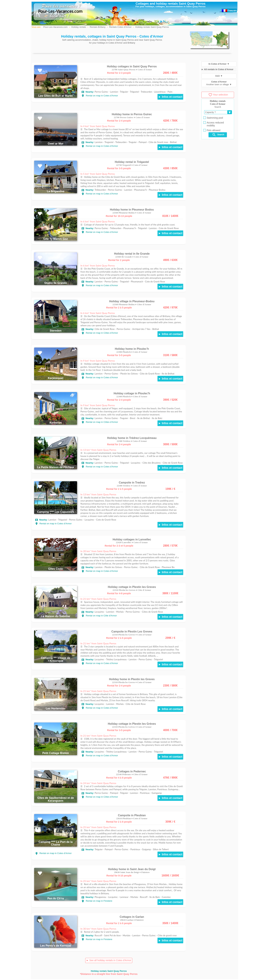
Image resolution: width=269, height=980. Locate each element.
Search (218, 135)
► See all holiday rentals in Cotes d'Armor (109, 960)
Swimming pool (213, 118)
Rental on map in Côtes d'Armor (100, 333)
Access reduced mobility (214, 124)
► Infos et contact (170, 97)
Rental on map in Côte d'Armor (99, 616)
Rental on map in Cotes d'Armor (100, 96)
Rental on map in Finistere (97, 901)
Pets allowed (212, 130)
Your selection (218, 95)
